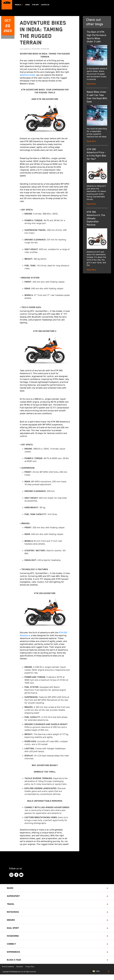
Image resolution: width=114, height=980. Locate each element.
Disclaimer (20, 967)
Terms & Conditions (8, 967)
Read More (91, 84)
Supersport (13, 896)
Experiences (13, 952)
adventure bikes (27, 75)
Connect (11, 944)
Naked (10, 888)
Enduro (11, 920)
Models (19, 5)
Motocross (13, 912)
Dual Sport (13, 928)
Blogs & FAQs (14, 960)
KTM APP (35, 5)
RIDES (28, 5)
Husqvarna (13, 936)
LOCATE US (45, 5)
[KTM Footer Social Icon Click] (11, 875)
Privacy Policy (30, 967)
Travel (11, 904)
